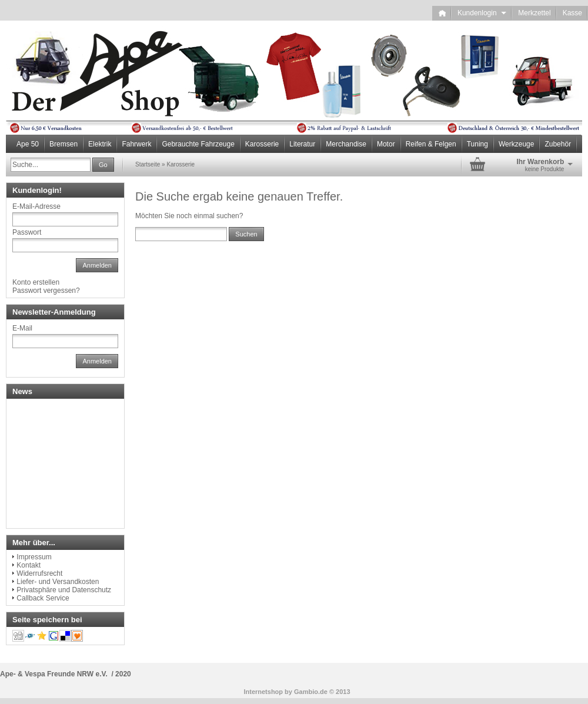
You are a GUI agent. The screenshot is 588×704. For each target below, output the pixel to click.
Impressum (34, 557)
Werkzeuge (516, 144)
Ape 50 (28, 144)
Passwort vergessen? (46, 291)
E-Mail (22, 328)
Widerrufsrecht (39, 573)
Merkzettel (534, 13)
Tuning (477, 144)
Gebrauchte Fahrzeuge (198, 144)
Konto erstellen (36, 282)
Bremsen (64, 144)
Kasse (572, 13)
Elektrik (100, 144)
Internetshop (263, 692)
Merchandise (346, 144)
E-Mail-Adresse (36, 206)
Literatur (302, 144)
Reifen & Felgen (431, 144)
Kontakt (29, 565)
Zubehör (558, 144)
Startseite (148, 164)
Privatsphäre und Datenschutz (64, 590)
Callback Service (43, 598)
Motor (386, 144)
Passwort (27, 232)
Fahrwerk (136, 144)
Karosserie (262, 144)
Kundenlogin (482, 13)
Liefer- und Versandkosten (58, 582)
